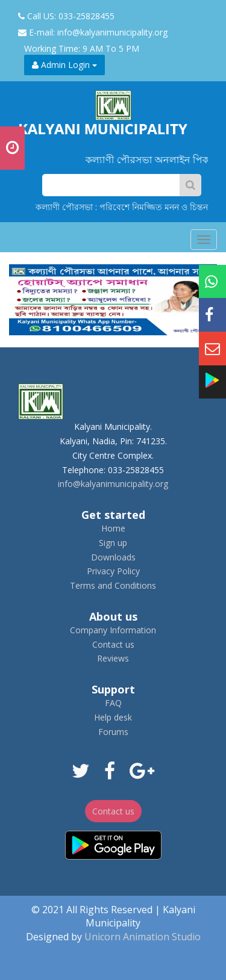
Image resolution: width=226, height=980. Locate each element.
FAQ (113, 703)
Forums (113, 732)
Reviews (113, 658)
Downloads (113, 557)
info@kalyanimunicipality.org (113, 484)
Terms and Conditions (113, 585)
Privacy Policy (113, 571)
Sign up (113, 543)
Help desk (113, 717)
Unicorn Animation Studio (143, 937)
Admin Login (64, 65)
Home (113, 528)
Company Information (113, 630)
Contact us (113, 644)
